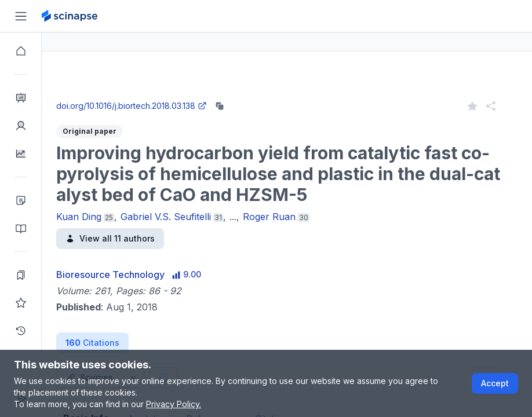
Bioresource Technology (152, 275)
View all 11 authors (152, 238)
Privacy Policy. (174, 404)
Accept (495, 383)
